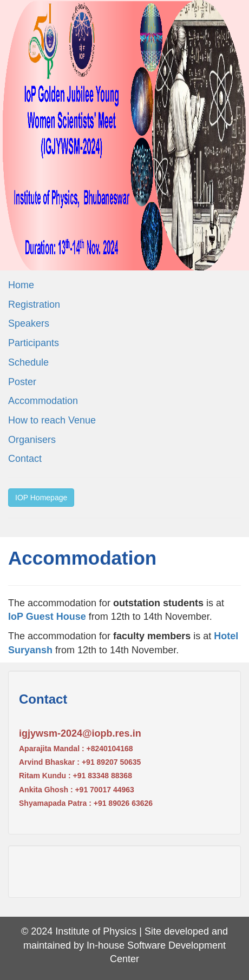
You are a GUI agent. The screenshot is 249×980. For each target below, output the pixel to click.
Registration (34, 304)
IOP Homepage (41, 498)
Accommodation (43, 401)
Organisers (32, 440)
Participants (34, 343)
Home (21, 285)
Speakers (29, 323)
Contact (25, 459)
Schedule (28, 362)
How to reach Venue (52, 420)
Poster (22, 382)
